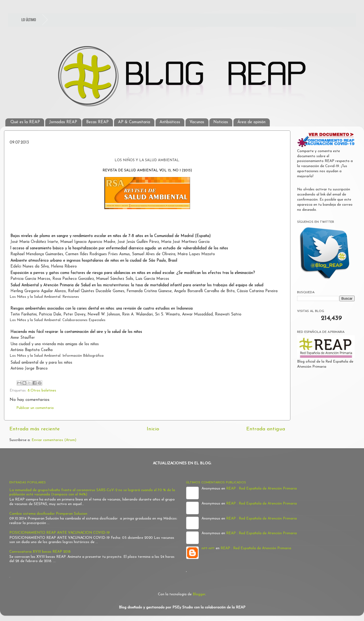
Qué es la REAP (25, 122)
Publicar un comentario (35, 408)
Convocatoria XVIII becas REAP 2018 (40, 552)
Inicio (153, 429)
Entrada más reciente (35, 429)
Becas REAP (97, 122)
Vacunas (197, 122)
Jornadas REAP (63, 122)
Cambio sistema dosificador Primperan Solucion (48, 514)
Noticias (221, 122)
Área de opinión (251, 122)
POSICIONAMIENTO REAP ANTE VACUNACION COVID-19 (60, 533)
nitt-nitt (208, 548)
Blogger (199, 594)
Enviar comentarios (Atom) (54, 440)
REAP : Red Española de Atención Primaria (261, 489)
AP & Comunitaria (134, 122)
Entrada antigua (266, 429)
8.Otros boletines (42, 391)
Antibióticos (170, 122)
